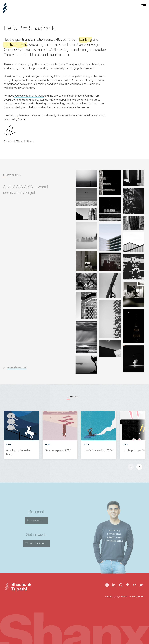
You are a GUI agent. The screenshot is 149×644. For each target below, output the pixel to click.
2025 (48, 444)
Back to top (138, 597)
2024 (86, 444)
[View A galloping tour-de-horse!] (21, 426)
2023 (125, 444)
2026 (9, 444)
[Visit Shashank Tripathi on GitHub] (121, 585)
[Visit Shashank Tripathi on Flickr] (134, 585)
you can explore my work (29, 96)
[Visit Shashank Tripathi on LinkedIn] (114, 585)
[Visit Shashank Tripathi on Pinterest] (128, 585)
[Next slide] (139, 467)
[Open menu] (144, 5)
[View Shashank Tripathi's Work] (127, 38)
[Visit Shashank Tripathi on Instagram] (107, 585)
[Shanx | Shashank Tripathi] (5, 8)
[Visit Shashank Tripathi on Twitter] (141, 585)
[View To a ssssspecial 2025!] (60, 426)
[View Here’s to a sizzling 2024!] (99, 426)
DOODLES (73, 397)
